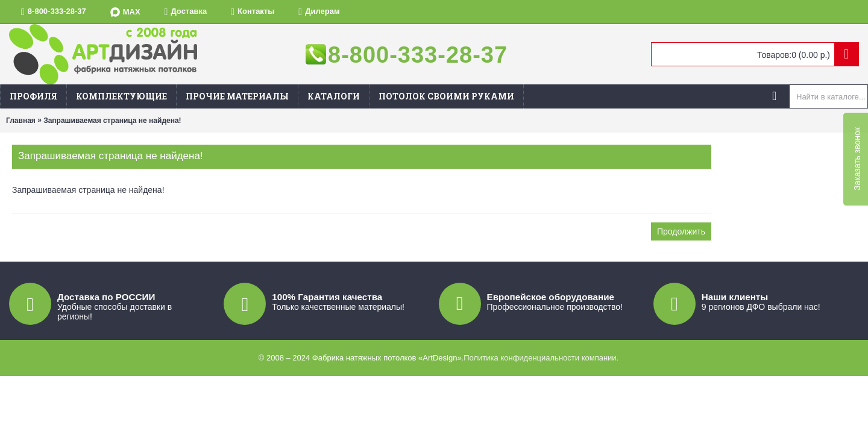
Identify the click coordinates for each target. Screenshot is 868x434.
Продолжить (681, 231)
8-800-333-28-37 (418, 55)
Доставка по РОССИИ (106, 297)
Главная (21, 121)
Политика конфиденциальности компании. (541, 358)
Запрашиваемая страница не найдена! (112, 121)
